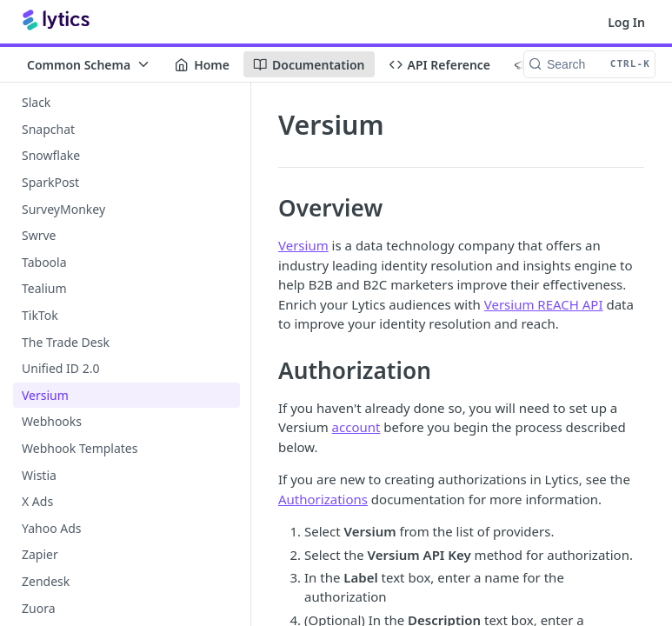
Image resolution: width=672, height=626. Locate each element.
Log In (626, 22)
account (356, 427)
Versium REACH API (544, 304)
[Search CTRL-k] (589, 64)
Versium (303, 245)
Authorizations (323, 499)
